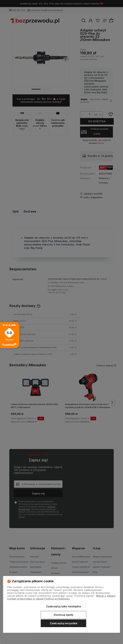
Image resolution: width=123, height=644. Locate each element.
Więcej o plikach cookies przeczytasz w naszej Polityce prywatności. (61, 597)
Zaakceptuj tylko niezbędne (64, 606)
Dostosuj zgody (64, 615)
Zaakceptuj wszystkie (64, 623)
